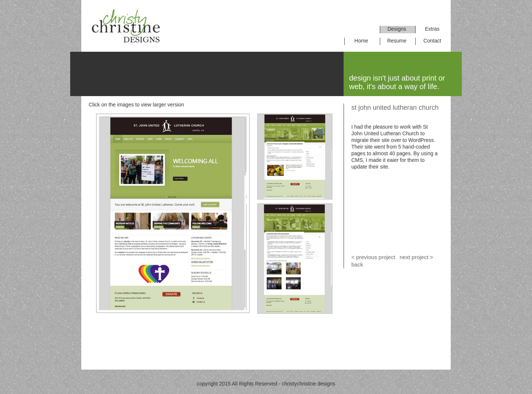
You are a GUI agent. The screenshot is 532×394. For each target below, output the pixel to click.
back (357, 264)
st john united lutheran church (395, 108)
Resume (397, 41)
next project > (416, 257)
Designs (397, 29)
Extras (432, 29)
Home (361, 41)
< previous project (373, 257)
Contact (432, 41)
